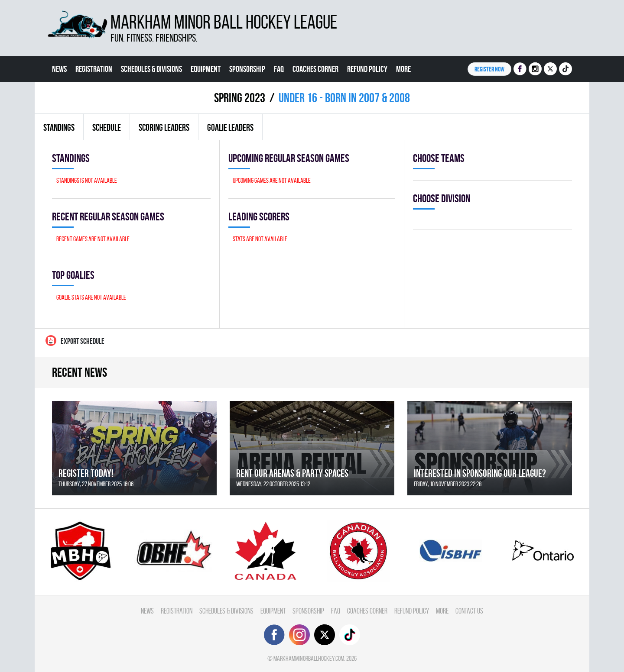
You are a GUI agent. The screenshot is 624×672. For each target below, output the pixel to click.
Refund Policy (367, 69)
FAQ (279, 69)
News (59, 69)
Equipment (206, 69)
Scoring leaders (164, 127)
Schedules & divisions (151, 69)
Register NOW (489, 69)
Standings (59, 127)
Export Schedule (75, 341)
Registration (94, 69)
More (403, 69)
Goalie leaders (230, 127)
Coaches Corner (315, 69)
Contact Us (68, 95)
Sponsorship (247, 69)
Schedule (107, 127)
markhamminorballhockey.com (309, 658)
